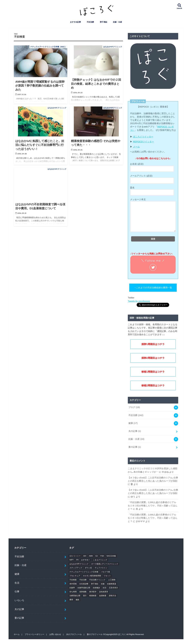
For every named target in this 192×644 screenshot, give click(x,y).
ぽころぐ (122, 634)
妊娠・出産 (117, 22)
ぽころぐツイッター (143, 137)
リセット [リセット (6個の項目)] (107, 576)
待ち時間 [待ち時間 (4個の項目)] (73, 592)
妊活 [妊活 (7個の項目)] (105, 588)
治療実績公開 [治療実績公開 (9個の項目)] (75, 596)
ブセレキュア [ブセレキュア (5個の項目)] (75, 576)
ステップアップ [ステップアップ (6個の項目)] (76, 568)
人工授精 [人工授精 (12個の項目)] (112, 580)
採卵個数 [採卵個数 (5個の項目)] (83, 592)
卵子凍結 (103, 22)
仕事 (17, 592)
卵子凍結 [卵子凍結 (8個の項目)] (95, 584)
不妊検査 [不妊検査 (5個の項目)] (73, 580)
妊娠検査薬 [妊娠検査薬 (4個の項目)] (112, 584)
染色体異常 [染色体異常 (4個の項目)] (104, 592)
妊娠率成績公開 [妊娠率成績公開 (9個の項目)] (84, 588)
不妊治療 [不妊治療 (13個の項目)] (83, 580)
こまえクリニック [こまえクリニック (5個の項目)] (100, 560)
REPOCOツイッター (143, 142)
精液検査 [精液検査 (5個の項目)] (93, 596)
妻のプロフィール (95, 634)
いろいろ (19, 600)
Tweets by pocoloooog (139, 301)
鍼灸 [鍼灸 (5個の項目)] (78, 600)
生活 (17, 583)
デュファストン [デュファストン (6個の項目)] (101, 568)
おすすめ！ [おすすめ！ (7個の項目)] (86, 560)
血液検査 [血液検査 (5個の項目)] (103, 596)
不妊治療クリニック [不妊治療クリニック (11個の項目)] (97, 580)
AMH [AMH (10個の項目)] (91, 556)
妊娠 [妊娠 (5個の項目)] (103, 584)
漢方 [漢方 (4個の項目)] (85, 596)
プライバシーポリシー (34, 634)
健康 (133, 423)
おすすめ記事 (75, 22)
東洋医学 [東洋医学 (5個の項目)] (93, 592)
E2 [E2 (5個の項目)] (97, 556)
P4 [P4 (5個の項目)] (77, 560)
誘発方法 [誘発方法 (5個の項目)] (112, 596)
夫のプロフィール (74, 634)
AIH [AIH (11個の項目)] (85, 556)
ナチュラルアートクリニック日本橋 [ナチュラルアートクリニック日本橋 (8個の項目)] (84, 572)
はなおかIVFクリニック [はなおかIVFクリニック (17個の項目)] (79, 564)
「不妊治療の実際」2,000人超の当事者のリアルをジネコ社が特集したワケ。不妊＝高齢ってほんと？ (153, 506)
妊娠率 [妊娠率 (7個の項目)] (72, 588)
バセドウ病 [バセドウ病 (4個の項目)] (105, 572)
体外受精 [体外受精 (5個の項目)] (73, 584)
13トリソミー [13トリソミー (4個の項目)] (75, 556)
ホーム (17, 634)
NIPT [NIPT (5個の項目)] (71, 560)
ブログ (134, 407)
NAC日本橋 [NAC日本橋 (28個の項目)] (111, 556)
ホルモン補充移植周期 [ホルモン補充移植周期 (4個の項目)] (92, 576)
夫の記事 (135, 431)
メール (136, 147)
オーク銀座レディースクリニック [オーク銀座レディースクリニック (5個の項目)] (105, 564)
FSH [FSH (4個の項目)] (102, 556)
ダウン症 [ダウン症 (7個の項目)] (88, 568)
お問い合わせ (55, 634)
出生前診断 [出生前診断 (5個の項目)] (84, 584)
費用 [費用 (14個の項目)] (71, 600)
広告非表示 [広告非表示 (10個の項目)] (113, 588)
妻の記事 (135, 447)
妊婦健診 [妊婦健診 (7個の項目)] (96, 588)
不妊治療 (90, 22)
